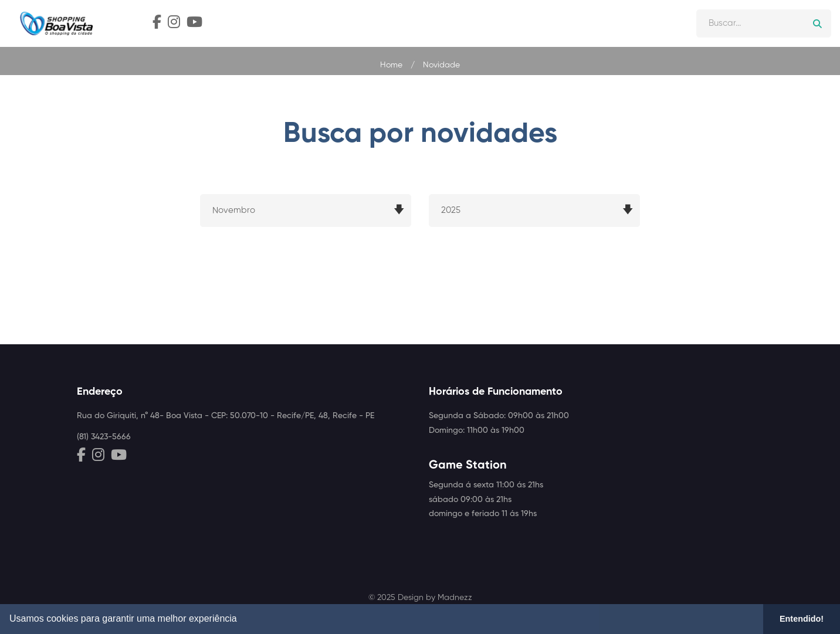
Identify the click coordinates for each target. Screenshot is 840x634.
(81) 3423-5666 (104, 437)
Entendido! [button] (802, 619)
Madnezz (455, 598)
